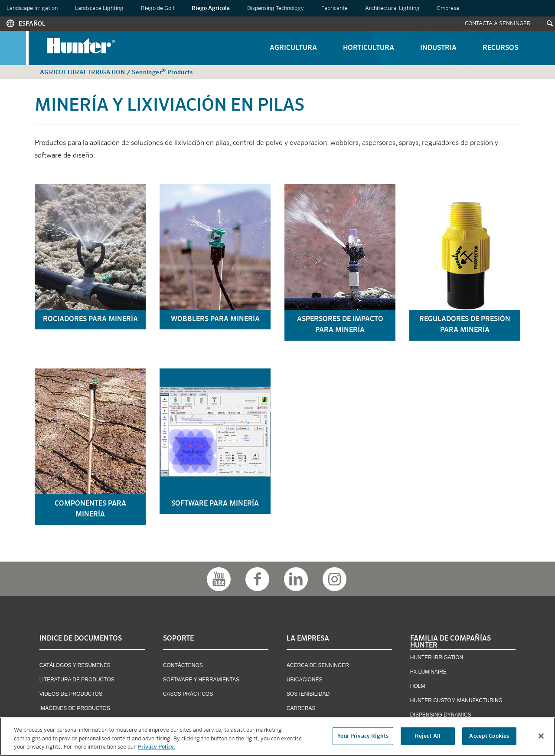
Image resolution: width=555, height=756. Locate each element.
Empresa (448, 8)
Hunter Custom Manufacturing (456, 700)
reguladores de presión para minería (465, 325)
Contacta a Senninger (498, 24)
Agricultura (293, 48)
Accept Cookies (489, 736)
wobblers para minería (215, 319)
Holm (418, 686)
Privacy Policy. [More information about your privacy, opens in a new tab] (157, 748)
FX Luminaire (428, 672)
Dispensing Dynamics (441, 715)
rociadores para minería (90, 319)
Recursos (500, 48)
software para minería (215, 504)
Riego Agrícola (211, 8)
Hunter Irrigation (437, 657)
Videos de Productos (71, 694)
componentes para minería (90, 509)
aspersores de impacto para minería (340, 325)
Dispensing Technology (276, 8)
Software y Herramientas (201, 680)
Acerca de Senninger (318, 665)
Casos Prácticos (188, 694)
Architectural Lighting (392, 8)
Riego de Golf (158, 8)
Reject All (428, 736)
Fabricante (335, 8)
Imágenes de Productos (75, 708)
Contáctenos (183, 665)
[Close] (541, 736)
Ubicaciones (305, 680)
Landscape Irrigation (32, 8)
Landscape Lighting (99, 8)
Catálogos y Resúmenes (75, 665)
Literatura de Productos (77, 680)
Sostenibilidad (308, 694)
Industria (438, 48)
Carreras (301, 708)
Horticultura (369, 48)
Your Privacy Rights (363, 736)
